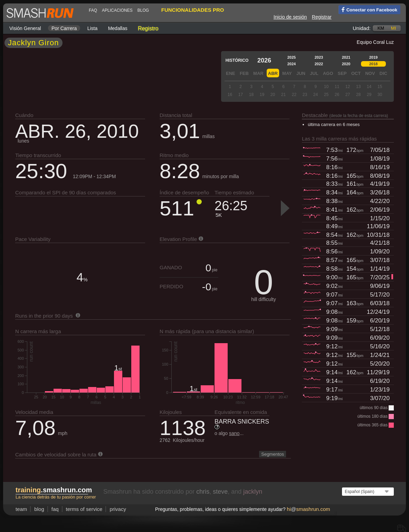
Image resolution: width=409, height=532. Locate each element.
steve (220, 492)
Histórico (237, 60)
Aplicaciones (117, 10)
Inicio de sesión (290, 17)
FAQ (93, 10)
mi (393, 28)
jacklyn (253, 492)
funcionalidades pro (193, 10)
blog (143, 10)
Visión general (25, 28)
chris (203, 492)
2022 (319, 64)
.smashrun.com (54, 490)
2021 (346, 57)
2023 (319, 57)
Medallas (118, 28)
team (21, 509)
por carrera (64, 28)
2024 (292, 64)
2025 (292, 57)
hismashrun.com (308, 509)
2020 (346, 64)
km (381, 28)
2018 (373, 64)
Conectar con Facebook (368, 9)
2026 (264, 60)
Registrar (322, 17)
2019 (373, 57)
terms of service (84, 509)
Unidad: (362, 28)
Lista (93, 28)
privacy (118, 509)
